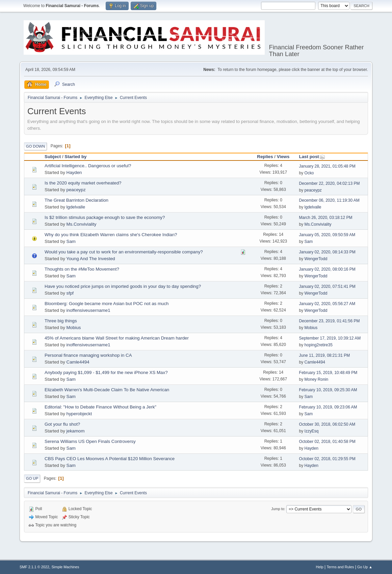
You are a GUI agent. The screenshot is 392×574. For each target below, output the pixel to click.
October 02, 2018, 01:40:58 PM (327, 442)
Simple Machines (65, 567)
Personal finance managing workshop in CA (88, 355)
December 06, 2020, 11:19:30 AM (329, 200)
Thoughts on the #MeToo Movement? (82, 269)
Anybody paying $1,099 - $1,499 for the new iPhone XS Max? (106, 372)
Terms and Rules (340, 567)
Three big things (61, 321)
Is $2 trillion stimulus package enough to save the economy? (105, 217)
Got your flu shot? (62, 424)
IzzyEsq (312, 431)
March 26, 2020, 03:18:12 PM (326, 218)
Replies (265, 157)
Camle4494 (78, 362)
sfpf (70, 293)
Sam (71, 241)
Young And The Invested (91, 259)
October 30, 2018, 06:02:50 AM (327, 424)
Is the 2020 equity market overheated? (83, 183)
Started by (75, 157)
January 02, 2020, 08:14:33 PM (327, 252)
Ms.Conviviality (82, 224)
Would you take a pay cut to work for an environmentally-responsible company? (124, 252)
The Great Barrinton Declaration (76, 200)
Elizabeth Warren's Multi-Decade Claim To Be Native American (107, 390)
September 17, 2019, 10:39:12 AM (330, 338)
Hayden (74, 172)
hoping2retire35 (319, 345)
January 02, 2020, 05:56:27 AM (327, 304)
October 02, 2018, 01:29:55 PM (327, 459)
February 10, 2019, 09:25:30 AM (328, 390)
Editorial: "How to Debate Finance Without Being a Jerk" (100, 407)
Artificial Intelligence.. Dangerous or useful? (88, 166)
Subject (53, 157)
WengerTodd (316, 259)
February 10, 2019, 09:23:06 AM (328, 407)
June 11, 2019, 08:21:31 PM (325, 355)
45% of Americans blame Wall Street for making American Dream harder (117, 338)
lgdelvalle (76, 207)
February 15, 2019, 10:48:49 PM (328, 373)
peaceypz (76, 190)
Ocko (309, 173)
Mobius (74, 328)
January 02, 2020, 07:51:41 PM (327, 286)
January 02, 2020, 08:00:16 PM (327, 269)
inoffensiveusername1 (88, 310)
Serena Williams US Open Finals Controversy (90, 441)
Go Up (32, 478)
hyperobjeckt (79, 414)
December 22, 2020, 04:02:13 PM (330, 183)
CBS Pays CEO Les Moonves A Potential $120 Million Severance (110, 459)
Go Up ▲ (365, 567)
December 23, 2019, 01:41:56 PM (330, 321)
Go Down (35, 146)
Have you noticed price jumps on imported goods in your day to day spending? (123, 286)
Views (283, 157)
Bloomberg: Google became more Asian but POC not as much (107, 304)
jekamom (76, 431)
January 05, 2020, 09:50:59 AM (327, 235)
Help (319, 567)
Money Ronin (317, 379)
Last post (312, 157)
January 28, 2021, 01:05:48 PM (327, 166)
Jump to (278, 509)
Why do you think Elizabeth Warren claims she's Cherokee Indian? (111, 235)
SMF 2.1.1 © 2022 (34, 567)
